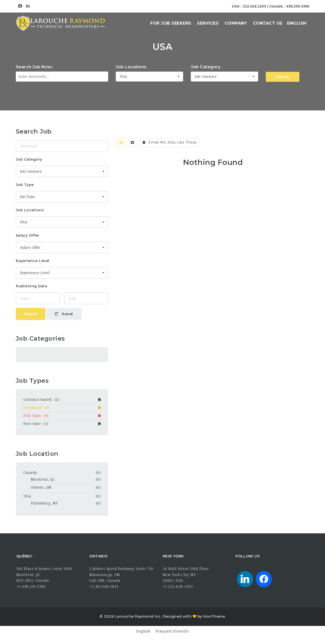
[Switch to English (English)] (143, 631)
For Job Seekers (171, 23)
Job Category (206, 67)
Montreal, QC (43, 479)
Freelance (62, 408)
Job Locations (131, 67)
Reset (64, 314)
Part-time (62, 424)
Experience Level (33, 261)
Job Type (25, 185)
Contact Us (268, 23)
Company (236, 23)
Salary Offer (28, 235)
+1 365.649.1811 (104, 587)
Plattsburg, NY (44, 503)
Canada (30, 473)
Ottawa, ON (41, 487)
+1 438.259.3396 (31, 587)
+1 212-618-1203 (178, 587)
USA (27, 496)
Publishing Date (32, 286)
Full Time (62, 416)
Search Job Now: (34, 67)
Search (283, 77)
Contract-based (62, 400)
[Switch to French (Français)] (172, 631)
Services (208, 23)
